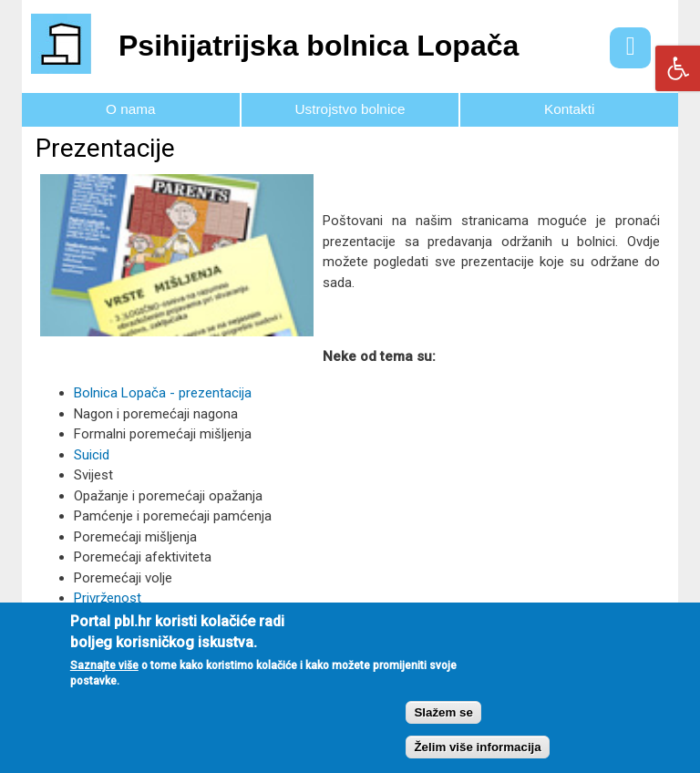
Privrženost (108, 598)
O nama (131, 109)
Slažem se (443, 723)
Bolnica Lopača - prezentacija (163, 393)
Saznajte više (104, 676)
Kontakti (569, 109)
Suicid (92, 455)
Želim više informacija (477, 759)
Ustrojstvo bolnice (350, 109)
